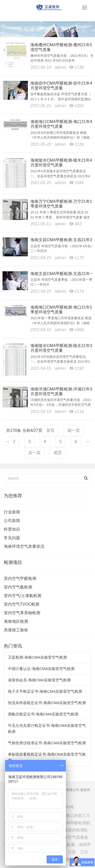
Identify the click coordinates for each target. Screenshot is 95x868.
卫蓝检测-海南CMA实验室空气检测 (37, 657)
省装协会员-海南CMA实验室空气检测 (39, 680)
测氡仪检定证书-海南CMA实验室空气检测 (43, 714)
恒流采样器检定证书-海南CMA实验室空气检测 (47, 703)
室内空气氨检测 (18, 587)
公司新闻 (12, 521)
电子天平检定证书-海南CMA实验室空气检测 (45, 691)
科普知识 (12, 529)
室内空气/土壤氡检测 (23, 596)
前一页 (74, 430)
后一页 (34, 453)
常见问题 (12, 538)
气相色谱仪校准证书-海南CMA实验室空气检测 (47, 743)
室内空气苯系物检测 (22, 613)
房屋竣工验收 (16, 630)
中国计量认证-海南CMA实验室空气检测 (41, 669)
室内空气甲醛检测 (20, 578)
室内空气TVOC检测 (22, 604)
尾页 (58, 453)
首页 (50, 430)
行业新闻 (12, 512)
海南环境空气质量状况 (24, 546)
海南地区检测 (16, 621)
